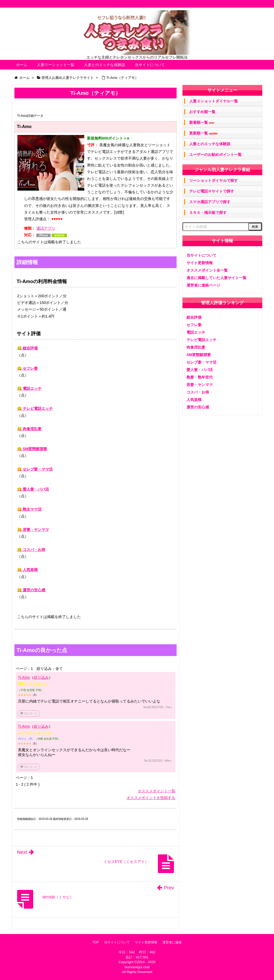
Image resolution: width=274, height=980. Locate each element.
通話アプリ (46, 228)
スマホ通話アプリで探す (210, 202)
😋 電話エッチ (29, 388)
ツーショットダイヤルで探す (214, 180)
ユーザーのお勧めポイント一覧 (215, 155)
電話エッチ (196, 332)
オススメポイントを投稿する (151, 798)
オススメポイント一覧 (157, 791)
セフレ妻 (194, 325)
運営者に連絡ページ (203, 285)
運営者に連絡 (172, 942)
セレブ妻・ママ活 (201, 362)
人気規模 (194, 400)
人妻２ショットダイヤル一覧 (214, 101)
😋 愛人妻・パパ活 (33, 489)
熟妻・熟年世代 (200, 377)
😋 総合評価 (27, 348)
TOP (96, 942)
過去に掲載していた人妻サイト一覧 (216, 278)
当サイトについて (150, 65)
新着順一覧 (202, 123)
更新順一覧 (203, 133)
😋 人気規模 (27, 570)
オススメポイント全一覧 (207, 270)
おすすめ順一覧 (202, 112)
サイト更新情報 (200, 263)
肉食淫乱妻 (196, 347)
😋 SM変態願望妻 (32, 449)
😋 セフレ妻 (27, 368)
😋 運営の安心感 (31, 590)
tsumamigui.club (137, 967)
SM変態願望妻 (199, 355)
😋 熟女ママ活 (29, 509)
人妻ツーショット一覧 (56, 65)
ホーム (22, 65)
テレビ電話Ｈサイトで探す (212, 191)
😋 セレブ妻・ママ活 (35, 469)
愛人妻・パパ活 (200, 370)
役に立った (29, 713)
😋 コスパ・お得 (31, 550)
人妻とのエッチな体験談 (105, 65)
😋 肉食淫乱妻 (29, 429)
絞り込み (41, 677)
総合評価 (194, 317)
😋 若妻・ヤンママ (33, 530)
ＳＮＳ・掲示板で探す (208, 213)
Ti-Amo (24, 677)
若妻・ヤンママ (200, 385)
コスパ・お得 (198, 392)
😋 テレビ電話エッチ (35, 408)
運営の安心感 (198, 407)
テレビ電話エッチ (201, 340)
